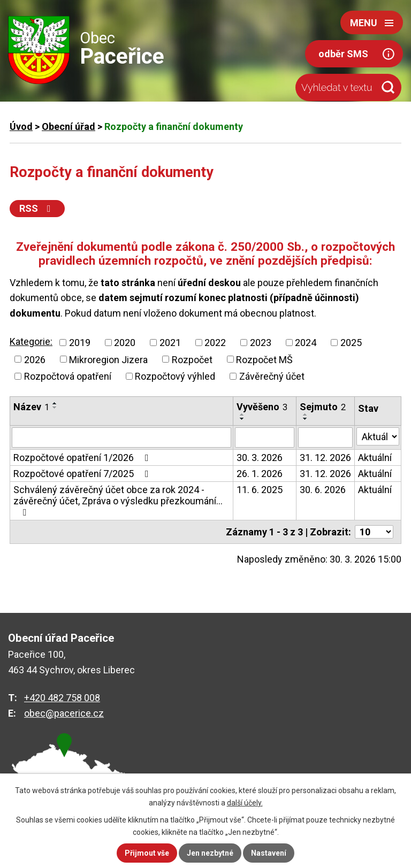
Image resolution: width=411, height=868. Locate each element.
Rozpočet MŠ (264, 359)
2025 (351, 343)
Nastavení (269, 853)
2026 (35, 359)
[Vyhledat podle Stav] (378, 436)
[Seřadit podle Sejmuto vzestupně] (306, 414)
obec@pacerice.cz (64, 713)
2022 (215, 343)
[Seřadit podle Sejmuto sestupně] (306, 419)
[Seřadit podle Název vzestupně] (55, 403)
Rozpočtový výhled (175, 376)
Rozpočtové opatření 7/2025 (83, 474)
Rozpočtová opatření (68, 376)
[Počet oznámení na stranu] (374, 532)
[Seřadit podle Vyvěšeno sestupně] (242, 419)
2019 (80, 343)
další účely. (245, 803)
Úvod (21, 126)
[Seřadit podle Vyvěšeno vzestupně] (242, 414)
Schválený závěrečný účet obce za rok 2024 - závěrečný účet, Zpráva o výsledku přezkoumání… (118, 501)
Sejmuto (323, 407)
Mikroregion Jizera (108, 359)
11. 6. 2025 (260, 490)
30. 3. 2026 (260, 458)
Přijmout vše (147, 853)
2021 (170, 343)
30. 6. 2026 (323, 490)
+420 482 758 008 (62, 698)
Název (31, 407)
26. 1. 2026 (260, 474)
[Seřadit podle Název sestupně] (55, 408)
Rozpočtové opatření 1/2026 (83, 458)
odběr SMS (343, 54)
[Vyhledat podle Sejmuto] (325, 437)
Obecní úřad (68, 126)
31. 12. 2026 (325, 458)
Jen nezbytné (210, 853)
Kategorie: (31, 341)
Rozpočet (192, 359)
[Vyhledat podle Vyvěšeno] (265, 437)
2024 (306, 343)
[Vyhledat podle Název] (121, 437)
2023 (261, 343)
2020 (125, 343)
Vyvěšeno (262, 407)
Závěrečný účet (272, 376)
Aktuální (375, 458)
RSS (37, 208)
